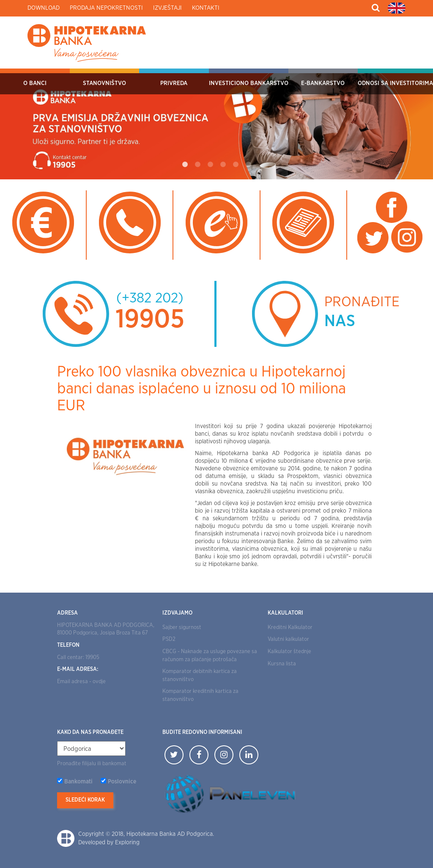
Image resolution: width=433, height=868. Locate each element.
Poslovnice (122, 782)
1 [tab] (185, 165)
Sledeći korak (85, 800)
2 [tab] (197, 165)
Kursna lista (282, 664)
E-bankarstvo (323, 83)
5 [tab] (236, 165)
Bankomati (78, 782)
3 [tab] (210, 165)
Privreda (174, 83)
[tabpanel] (216, 124)
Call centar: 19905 (78, 658)
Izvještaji (167, 8)
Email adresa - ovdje (81, 682)
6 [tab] (248, 165)
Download (44, 8)
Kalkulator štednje (289, 652)
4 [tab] (223, 165)
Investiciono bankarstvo (249, 83)
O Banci (35, 83)
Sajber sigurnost (182, 628)
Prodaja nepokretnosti (106, 8)
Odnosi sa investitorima (395, 83)
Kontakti (206, 8)
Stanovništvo (104, 83)
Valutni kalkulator (288, 639)
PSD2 (169, 639)
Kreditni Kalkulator (290, 628)
